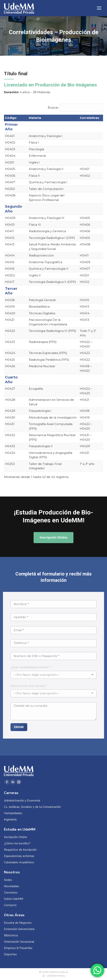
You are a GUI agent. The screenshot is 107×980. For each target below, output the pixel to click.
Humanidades (13, 813)
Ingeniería (10, 820)
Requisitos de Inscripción (20, 850)
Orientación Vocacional (19, 942)
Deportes (10, 954)
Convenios (11, 893)
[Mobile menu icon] (99, 8)
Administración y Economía (22, 801)
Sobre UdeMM (14, 899)
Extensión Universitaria (19, 929)
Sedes (8, 880)
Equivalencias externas (19, 856)
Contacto (10, 905)
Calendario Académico (19, 862)
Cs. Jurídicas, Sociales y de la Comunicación (32, 807)
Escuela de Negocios (18, 923)
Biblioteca (11, 935)
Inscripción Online (15, 837)
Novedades (12, 886)
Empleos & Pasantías (18, 948)
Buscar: (53, 107)
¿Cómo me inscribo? (17, 843)
